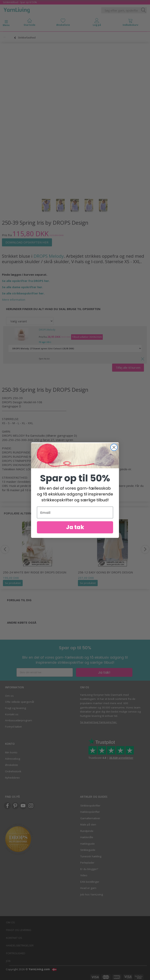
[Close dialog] (114, 454)
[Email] (75, 519)
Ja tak (75, 534)
